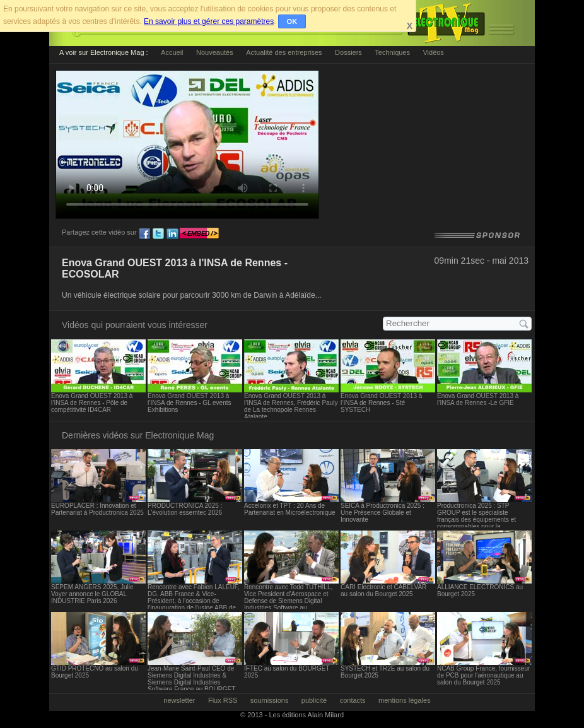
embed (199, 234)
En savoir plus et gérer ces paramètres (209, 21)
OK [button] (292, 21)
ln (172, 234)
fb (144, 234)
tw (158, 234)
